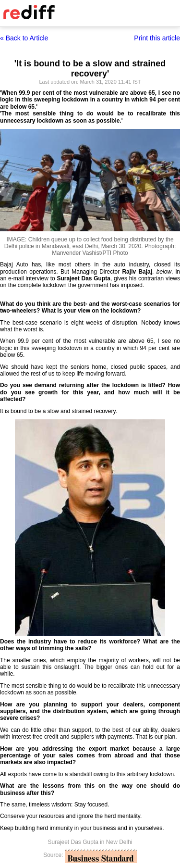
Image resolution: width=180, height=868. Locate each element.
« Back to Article (24, 38)
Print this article (157, 38)
